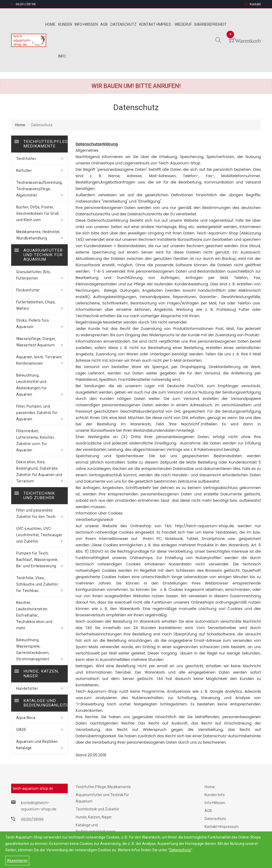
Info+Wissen (215, 803)
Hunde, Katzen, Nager (94, 817)
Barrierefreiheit (211, 24)
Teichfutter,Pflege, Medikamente (103, 787)
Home (50, 24)
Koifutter (39, 170)
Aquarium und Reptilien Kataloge (39, 701)
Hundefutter (39, 646)
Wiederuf (183, 24)
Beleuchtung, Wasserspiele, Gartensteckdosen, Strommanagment (39, 612)
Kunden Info (215, 795)
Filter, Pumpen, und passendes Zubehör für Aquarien (39, 404)
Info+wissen (86, 24)
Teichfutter (39, 158)
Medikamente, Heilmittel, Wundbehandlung (39, 234)
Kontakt (253, 4)
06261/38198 (23, 4)
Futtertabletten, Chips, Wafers (39, 303)
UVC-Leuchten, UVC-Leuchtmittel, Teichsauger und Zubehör (39, 519)
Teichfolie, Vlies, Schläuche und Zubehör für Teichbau (39, 565)
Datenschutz (180, 850)
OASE (39, 686)
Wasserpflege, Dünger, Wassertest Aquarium (39, 340)
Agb (104, 24)
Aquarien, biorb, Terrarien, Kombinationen (39, 358)
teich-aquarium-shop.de (33, 788)
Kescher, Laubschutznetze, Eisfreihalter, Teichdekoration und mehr (39, 587)
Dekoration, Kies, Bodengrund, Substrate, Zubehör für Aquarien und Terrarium (39, 457)
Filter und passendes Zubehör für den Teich (39, 498)
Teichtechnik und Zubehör (97, 809)
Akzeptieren (17, 861)
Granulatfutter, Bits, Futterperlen (39, 273)
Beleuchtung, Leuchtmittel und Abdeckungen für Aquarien (39, 380)
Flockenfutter (39, 288)
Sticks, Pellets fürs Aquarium (39, 321)
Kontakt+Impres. (156, 24)
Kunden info (65, 40)
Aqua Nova (39, 674)
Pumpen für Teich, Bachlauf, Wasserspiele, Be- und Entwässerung (39, 544)
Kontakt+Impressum (222, 827)
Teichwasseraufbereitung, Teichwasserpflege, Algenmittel (39, 188)
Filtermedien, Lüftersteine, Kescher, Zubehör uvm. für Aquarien (39, 429)
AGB (208, 811)
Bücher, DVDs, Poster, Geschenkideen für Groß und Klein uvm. (39, 213)
